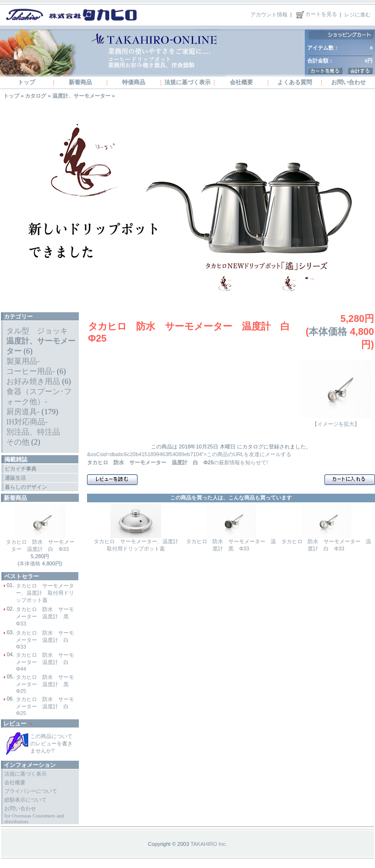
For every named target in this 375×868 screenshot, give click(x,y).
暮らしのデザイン (26, 487)
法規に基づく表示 (187, 82)
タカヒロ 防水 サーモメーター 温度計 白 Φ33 (45, 640)
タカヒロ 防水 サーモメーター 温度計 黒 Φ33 (45, 616)
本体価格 (30, 563)
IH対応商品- (27, 422)
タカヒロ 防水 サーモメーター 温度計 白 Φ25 (45, 706)
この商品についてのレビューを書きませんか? (51, 743)
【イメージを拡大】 (336, 421)
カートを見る (316, 14)
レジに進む (357, 14)
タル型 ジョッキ (37, 331)
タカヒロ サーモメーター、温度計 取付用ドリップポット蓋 (45, 593)
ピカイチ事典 (21, 469)
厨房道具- (23, 412)
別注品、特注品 (33, 432)
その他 (18, 442)
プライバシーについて (31, 791)
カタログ (36, 96)
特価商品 (134, 82)
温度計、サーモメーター (81, 96)
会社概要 (241, 82)
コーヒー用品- (31, 371)
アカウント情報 (269, 14)
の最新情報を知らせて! (177, 462)
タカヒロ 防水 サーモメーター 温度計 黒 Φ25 (45, 684)
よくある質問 (295, 82)
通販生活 (15, 478)
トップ (26, 82)
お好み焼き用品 (33, 381)
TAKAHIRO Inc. (209, 844)
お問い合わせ (349, 82)
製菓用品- (23, 361)
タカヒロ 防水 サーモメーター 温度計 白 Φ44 (45, 662)
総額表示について (25, 800)
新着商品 (80, 82)
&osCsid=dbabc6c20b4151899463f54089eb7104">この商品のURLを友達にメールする (189, 454)
